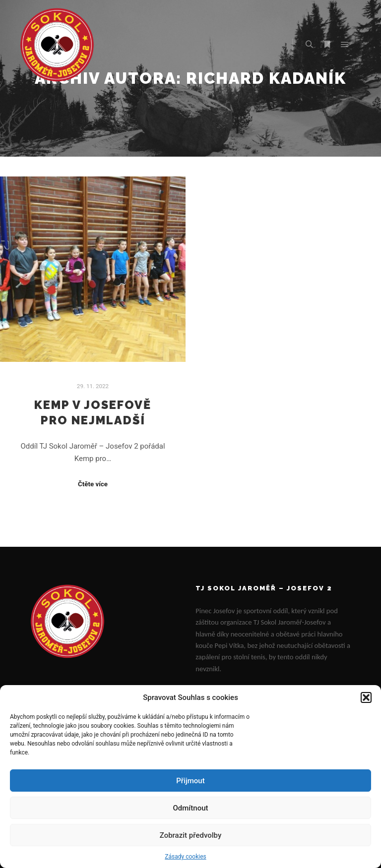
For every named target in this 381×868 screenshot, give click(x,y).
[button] (366, 697)
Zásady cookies (185, 857)
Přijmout (190, 781)
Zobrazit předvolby (191, 835)
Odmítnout (191, 808)
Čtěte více (93, 484)
